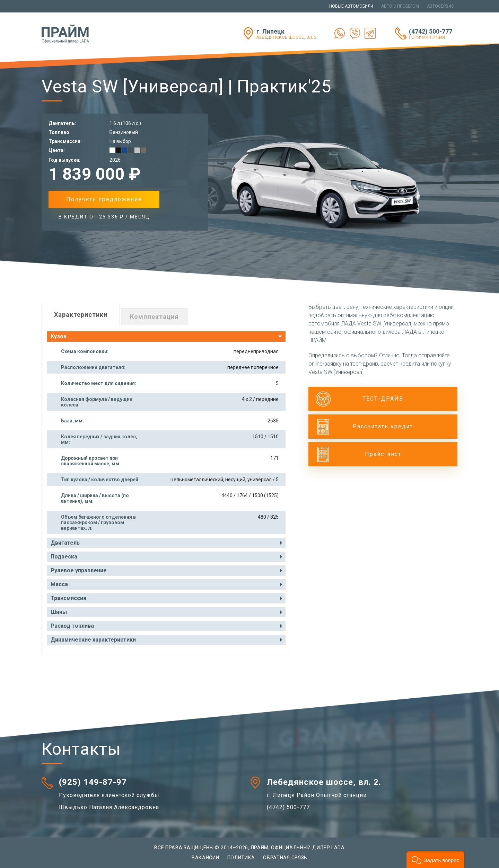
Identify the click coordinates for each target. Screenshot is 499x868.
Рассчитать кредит (383, 426)
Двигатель (65, 543)
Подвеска (64, 557)
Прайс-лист (383, 454)
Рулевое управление (79, 570)
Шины (59, 612)
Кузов (59, 336)
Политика (241, 858)
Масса (59, 584)
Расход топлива (72, 626)
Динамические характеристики (93, 640)
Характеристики (81, 315)
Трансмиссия (68, 598)
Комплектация (154, 317)
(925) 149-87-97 (93, 782)
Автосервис (440, 6)
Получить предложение (104, 199)
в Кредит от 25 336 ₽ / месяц (104, 217)
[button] (435, 860)
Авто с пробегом (400, 6)
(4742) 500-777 (433, 34)
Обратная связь (285, 858)
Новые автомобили (351, 6)
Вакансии (205, 858)
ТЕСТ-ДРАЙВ (383, 399)
